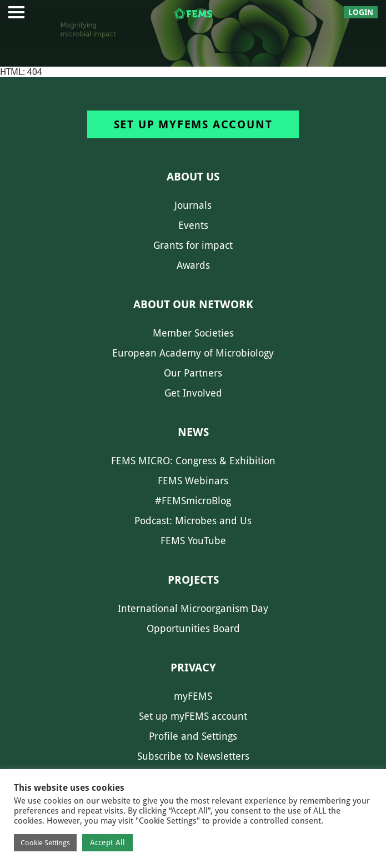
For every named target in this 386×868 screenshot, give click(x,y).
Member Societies (193, 333)
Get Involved (193, 393)
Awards (193, 265)
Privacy (193, 668)
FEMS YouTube (193, 541)
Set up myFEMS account (193, 124)
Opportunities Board (193, 628)
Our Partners (193, 373)
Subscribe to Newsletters (193, 756)
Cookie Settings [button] (45, 843)
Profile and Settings (193, 736)
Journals (193, 205)
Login (361, 12)
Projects (193, 580)
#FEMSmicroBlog (193, 501)
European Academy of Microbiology (193, 353)
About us (193, 177)
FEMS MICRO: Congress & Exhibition (193, 461)
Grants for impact (193, 245)
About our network (193, 304)
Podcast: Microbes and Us (193, 521)
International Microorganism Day (193, 608)
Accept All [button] (107, 842)
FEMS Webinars (193, 481)
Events (193, 225)
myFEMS (193, 696)
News (193, 432)
